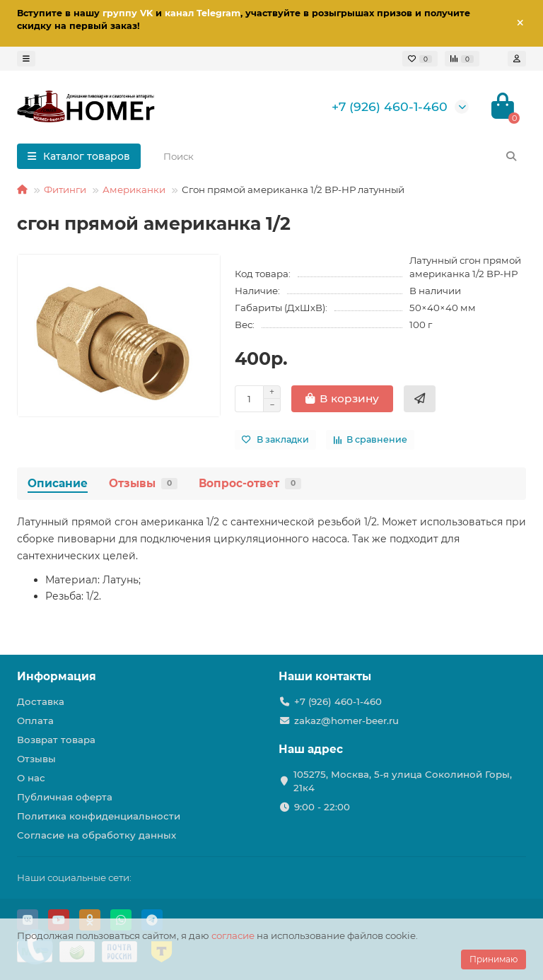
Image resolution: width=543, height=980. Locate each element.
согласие (233, 935)
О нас (31, 778)
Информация (57, 676)
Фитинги (65, 189)
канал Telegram (203, 13)
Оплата (35, 721)
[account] (517, 59)
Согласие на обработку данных (97, 835)
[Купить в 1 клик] (420, 399)
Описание (58, 483)
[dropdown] (26, 59)
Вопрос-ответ (250, 483)
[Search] (340, 156)
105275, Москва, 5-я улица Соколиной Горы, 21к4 (403, 781)
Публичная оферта (65, 797)
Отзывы (143, 483)
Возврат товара (56, 740)
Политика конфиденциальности (99, 816)
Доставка (41, 701)
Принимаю (494, 959)
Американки (134, 189)
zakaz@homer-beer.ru (346, 721)
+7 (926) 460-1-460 (390, 106)
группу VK (128, 13)
